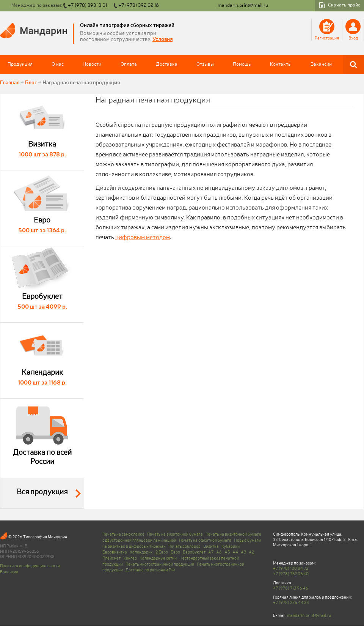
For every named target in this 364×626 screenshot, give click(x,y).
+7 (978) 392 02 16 (139, 6)
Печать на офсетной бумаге (205, 541)
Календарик (141, 552)
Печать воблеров (184, 547)
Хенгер (130, 558)
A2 (251, 552)
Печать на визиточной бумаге (175, 535)
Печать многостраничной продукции (160, 565)
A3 (243, 552)
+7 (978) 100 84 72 (291, 569)
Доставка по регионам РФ (150, 570)
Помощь (242, 64)
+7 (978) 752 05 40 (291, 574)
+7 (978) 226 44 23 (291, 603)
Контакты (281, 64)
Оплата (129, 64)
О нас (58, 64)
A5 (227, 552)
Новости (92, 64)
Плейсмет (111, 558)
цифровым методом (143, 238)
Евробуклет (194, 552)
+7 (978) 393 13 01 (87, 6)
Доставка (167, 64)
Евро (175, 552)
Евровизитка (115, 552)
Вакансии (321, 64)
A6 (219, 552)
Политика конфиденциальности (30, 566)
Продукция (20, 64)
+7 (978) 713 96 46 (291, 588)
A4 (235, 552)
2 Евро (162, 552)
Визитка (211, 547)
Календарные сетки (158, 558)
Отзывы (205, 64)
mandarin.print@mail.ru (243, 6)
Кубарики (231, 547)
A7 (211, 552)
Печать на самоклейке (123, 535)
